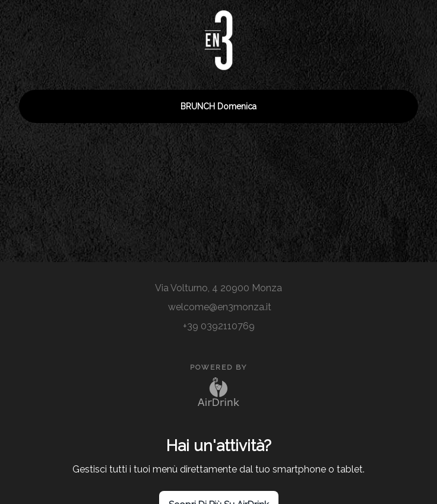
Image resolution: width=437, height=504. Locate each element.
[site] (218, 272)
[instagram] (199, 272)
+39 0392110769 (219, 326)
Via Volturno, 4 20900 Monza (218, 288)
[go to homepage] (218, 35)
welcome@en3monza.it (218, 307)
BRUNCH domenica (218, 106)
